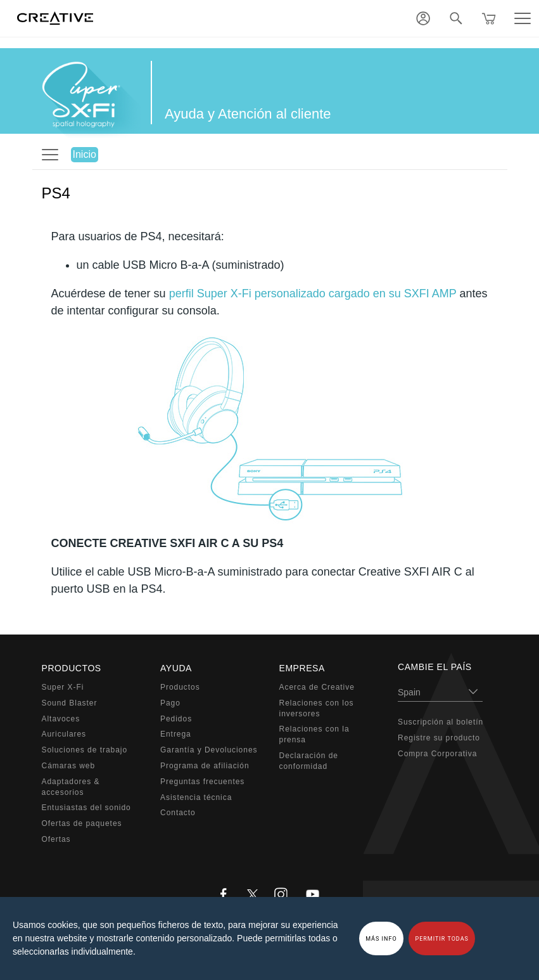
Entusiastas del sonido (86, 808)
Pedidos (176, 719)
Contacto (178, 813)
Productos (180, 687)
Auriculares (64, 734)
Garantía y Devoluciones (209, 750)
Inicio (85, 154)
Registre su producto (439, 738)
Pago (170, 703)
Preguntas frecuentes (202, 782)
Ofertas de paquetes (82, 823)
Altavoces (61, 719)
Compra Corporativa (437, 754)
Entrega (176, 734)
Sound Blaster (70, 703)
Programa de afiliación (205, 766)
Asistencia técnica (196, 797)
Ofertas (56, 839)
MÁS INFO (381, 939)
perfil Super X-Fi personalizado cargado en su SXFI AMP (313, 293)
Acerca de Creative (317, 687)
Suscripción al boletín (441, 722)
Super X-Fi (63, 687)
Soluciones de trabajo (85, 750)
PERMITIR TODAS (441, 939)
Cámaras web (69, 766)
